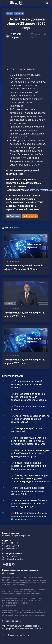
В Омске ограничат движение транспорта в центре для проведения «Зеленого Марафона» (29, 397)
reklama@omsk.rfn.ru (15, 559)
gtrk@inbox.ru (11, 549)
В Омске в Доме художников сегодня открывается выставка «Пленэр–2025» (28, 491)
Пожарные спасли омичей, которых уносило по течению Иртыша (27, 384)
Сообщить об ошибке (12, 621)
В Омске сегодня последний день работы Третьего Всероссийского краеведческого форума (30, 453)
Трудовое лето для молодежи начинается (28, 408)
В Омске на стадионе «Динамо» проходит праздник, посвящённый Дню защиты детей (29, 516)
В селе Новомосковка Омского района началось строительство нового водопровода (29, 503)
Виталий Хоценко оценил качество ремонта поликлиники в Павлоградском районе (29, 466)
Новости (19, 13)
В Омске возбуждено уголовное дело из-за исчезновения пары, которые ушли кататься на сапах (29, 441)
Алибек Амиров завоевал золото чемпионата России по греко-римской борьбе (30, 419)
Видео (9, 13)
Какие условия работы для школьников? (27, 430)
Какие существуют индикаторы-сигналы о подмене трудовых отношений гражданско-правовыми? (30, 478)
